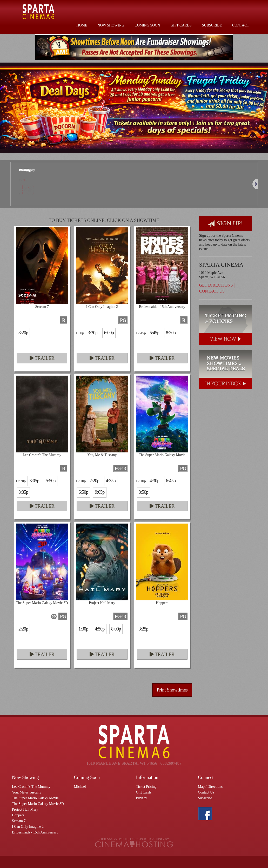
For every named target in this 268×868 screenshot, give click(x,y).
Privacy (142, 798)
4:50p (100, 629)
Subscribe (212, 25)
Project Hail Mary (25, 809)
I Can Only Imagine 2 (28, 827)
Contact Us (212, 291)
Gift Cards (181, 25)
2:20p (94, 481)
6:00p (109, 333)
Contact (241, 25)
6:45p (171, 481)
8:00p (116, 629)
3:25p (143, 629)
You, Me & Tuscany (27, 792)
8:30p (171, 333)
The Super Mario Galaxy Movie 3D (38, 804)
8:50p (143, 492)
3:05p (34, 481)
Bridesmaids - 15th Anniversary (35, 832)
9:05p (100, 492)
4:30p (154, 481)
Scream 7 (19, 821)
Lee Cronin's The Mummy (31, 787)
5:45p (154, 333)
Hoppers (18, 815)
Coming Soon (147, 25)
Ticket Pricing (146, 787)
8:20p (23, 333)
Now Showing (111, 25)
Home (82, 25)
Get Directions (216, 285)
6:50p (83, 492)
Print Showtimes (172, 690)
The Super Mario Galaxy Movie (35, 798)
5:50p (51, 481)
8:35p (23, 492)
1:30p (83, 629)
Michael (80, 787)
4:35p (111, 481)
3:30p (93, 333)
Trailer (42, 358)
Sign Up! (225, 224)
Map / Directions (210, 787)
